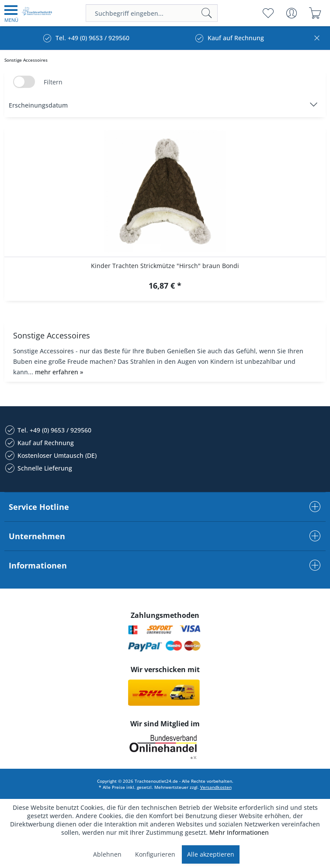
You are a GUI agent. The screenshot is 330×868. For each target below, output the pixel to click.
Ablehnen (107, 854)
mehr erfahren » (59, 372)
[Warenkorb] (315, 13)
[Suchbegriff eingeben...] (152, 13)
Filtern (53, 82)
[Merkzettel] (268, 13)
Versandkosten (216, 787)
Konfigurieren (155, 854)
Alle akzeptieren (211, 854)
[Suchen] (207, 13)
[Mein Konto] (291, 13)
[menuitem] (11, 13)
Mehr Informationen (239, 832)
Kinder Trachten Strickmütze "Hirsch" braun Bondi (165, 266)
